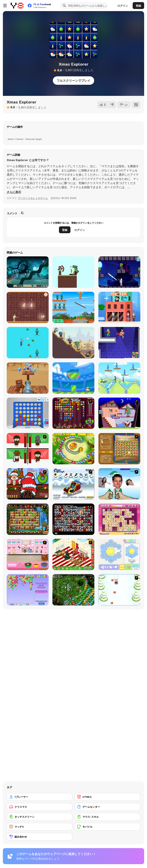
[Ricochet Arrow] (73, 343)
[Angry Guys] (119, 378)
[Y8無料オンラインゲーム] (17, 6)
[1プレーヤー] (40, 797)
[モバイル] (107, 827)
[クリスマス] (40, 807)
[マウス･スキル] (107, 817)
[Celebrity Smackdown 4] (119, 484)
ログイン (123, 6)
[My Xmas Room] (73, 554)
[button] (14, 192)
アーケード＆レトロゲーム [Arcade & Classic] (33, 198)
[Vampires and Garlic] (28, 272)
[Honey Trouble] (73, 449)
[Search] (64, 6)
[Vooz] (73, 590)
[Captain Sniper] (119, 307)
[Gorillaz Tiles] (73, 519)
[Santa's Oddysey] (119, 413)
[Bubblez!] (28, 590)
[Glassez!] (119, 554)
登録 (138, 6)
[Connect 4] (28, 413)
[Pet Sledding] (119, 590)
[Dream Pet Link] (119, 519)
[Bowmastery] (73, 272)
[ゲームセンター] (107, 807)
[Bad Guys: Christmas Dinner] (28, 449)
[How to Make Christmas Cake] (28, 554)
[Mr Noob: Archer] (28, 343)
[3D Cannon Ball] (28, 378)
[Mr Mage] (119, 272)
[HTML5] (107, 797)
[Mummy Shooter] (28, 307)
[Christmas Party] (28, 484)
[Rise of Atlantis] (119, 449)
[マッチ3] (40, 827)
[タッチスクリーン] (40, 817)
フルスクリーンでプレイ (73, 81)
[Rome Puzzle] (28, 519)
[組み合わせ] (40, 837)
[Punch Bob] (119, 343)
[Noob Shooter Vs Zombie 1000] (73, 307)
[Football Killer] (73, 378)
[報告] (124, 105)
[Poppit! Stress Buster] (73, 413)
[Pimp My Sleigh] (73, 484)
